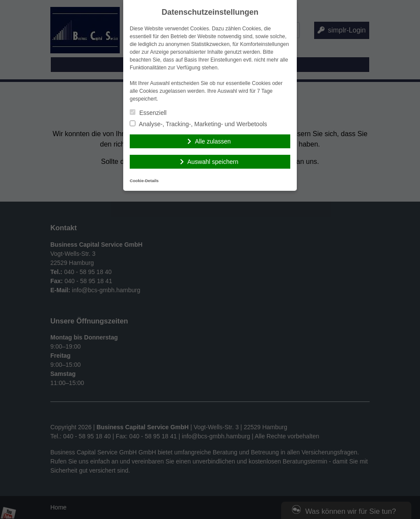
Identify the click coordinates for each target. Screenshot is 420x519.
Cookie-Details (144, 181)
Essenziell (148, 113)
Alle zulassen (213, 141)
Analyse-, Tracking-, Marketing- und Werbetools (199, 124)
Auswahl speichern (213, 162)
